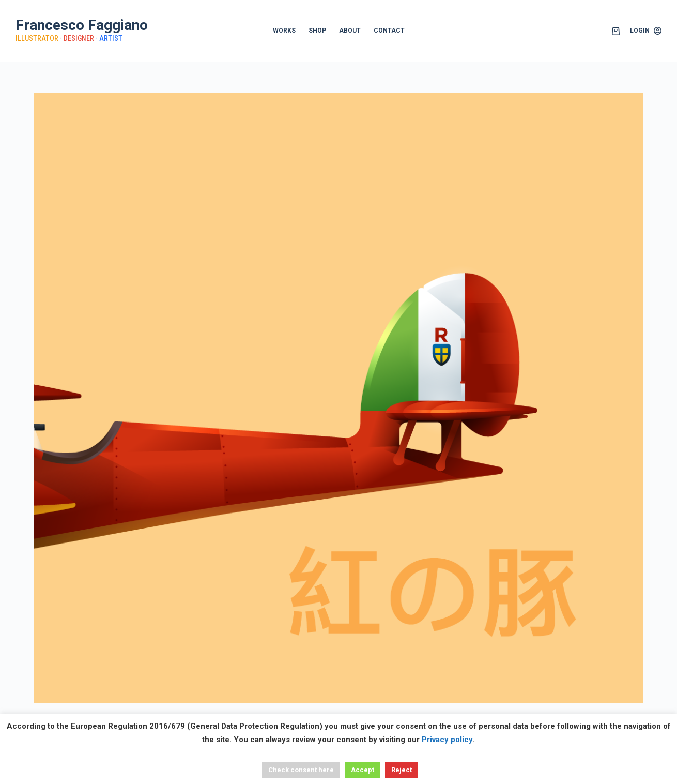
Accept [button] (363, 770)
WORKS (284, 31)
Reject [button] (402, 770)
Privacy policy (447, 740)
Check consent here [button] (301, 770)
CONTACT (389, 31)
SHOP (317, 31)
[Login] (646, 31)
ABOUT (350, 31)
